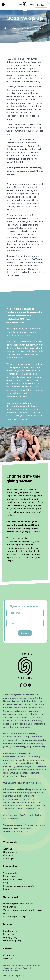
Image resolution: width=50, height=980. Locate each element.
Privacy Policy (18, 975)
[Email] (25, 623)
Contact (41, 5)
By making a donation (17, 489)
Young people (10, 873)
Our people (9, 858)
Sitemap (7, 975)
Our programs (10, 852)
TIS (26, 832)
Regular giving (10, 931)
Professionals (10, 876)
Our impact (9, 855)
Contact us (9, 955)
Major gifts (9, 934)
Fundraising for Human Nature (18, 904)
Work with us (9, 907)
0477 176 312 (9, 958)
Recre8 (30, 215)
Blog (5, 883)
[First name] (25, 613)
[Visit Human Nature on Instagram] (25, 685)
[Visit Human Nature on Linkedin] (29, 685)
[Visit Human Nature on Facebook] (21, 685)
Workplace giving (12, 941)
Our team (11, 403)
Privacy (7, 889)
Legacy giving (10, 937)
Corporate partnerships (15, 916)
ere (16, 818)
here (24, 776)
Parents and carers (13, 879)
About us (8, 849)
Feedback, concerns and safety (19, 886)
